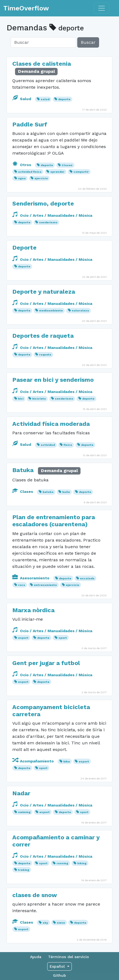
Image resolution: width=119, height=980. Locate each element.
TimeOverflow (26, 8)
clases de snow (35, 895)
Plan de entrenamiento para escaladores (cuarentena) (54, 521)
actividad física (30, 172)
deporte (64, 99)
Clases (67, 165)
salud (45, 99)
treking (24, 870)
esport (23, 638)
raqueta (45, 355)
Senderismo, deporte (43, 203)
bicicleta (39, 399)
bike (67, 761)
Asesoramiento (31, 578)
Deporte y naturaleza (44, 292)
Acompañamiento (34, 761)
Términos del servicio (69, 957)
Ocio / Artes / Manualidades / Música (52, 215)
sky (45, 923)
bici (21, 399)
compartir (81, 172)
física (68, 445)
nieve (61, 923)
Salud (22, 99)
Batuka (23, 470)
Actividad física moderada (51, 424)
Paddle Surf (30, 124)
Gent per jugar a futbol (46, 663)
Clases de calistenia (42, 64)
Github (59, 975)
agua (22, 178)
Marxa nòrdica (33, 610)
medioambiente (51, 310)
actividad (48, 445)
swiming (24, 812)
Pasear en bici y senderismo (53, 380)
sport (63, 638)
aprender (57, 172)
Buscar (88, 42)
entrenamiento (45, 585)
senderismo (48, 222)
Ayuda (36, 957)
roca (22, 585)
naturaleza (80, 310)
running (62, 863)
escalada (87, 578)
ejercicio (41, 178)
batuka (48, 492)
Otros (22, 165)
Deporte (24, 248)
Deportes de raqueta (43, 336)
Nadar (21, 793)
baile (66, 492)
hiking (82, 863)
